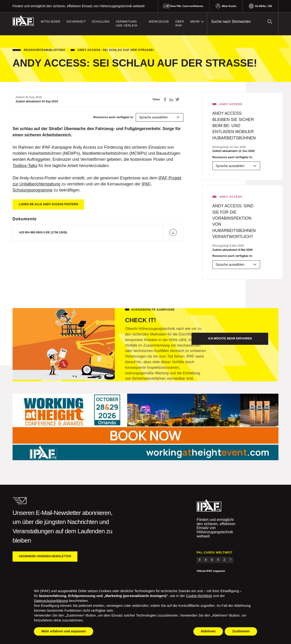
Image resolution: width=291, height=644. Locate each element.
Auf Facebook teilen (165, 99)
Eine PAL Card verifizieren (187, 6)
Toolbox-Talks (25, 166)
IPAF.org (23, 21)
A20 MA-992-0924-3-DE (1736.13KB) (43, 232)
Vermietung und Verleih (126, 24)
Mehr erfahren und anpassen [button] (64, 631)
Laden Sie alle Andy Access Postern (48, 204)
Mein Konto (229, 6)
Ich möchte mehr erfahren (230, 339)
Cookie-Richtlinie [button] (199, 596)
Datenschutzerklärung (51, 601)
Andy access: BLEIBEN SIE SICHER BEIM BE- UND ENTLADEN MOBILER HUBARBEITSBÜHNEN (234, 126)
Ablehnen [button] (208, 631)
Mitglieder (51, 22)
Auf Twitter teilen (177, 99)
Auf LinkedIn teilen (171, 99)
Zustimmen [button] (241, 631)
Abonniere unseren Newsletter (45, 556)
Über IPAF (180, 24)
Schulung (101, 22)
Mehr (195, 22)
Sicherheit (76, 22)
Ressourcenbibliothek (45, 50)
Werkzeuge (159, 22)
